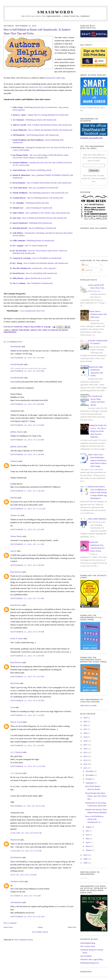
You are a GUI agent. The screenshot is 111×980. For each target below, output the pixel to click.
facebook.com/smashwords (91, 138)
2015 (86, 752)
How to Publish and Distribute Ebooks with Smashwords (50, 125)
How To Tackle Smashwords (36, 246)
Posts (85, 265)
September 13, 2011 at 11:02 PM (28, 766)
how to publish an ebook (55, 330)
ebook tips (36, 330)
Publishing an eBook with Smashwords (41, 120)
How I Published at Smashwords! (40, 283)
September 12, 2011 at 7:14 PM (27, 715)
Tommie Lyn (18, 208)
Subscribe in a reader (89, 705)
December (90, 771)
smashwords (10, 332)
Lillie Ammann (19, 240)
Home (40, 927)
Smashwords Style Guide (38, 87)
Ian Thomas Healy (20, 155)
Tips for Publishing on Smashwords (42, 228)
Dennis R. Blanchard (21, 175)
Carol (12, 707)
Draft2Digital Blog (88, 943)
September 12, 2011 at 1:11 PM (27, 544)
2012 (86, 764)
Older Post (72, 927)
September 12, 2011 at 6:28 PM (27, 700)
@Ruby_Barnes (17, 432)
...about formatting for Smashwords (38, 208)
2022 (86, 725)
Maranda (14, 498)
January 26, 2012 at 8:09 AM (26, 833)
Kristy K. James (19, 115)
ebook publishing (21, 330)
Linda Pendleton (19, 140)
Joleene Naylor (16, 536)
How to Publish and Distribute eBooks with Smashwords (46, 263)
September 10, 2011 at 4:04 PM (27, 404)
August (89, 827)
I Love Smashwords (28, 311)
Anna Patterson (19, 170)
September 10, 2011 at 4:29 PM (27, 425)
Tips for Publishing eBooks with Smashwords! (45, 198)
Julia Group (18, 107)
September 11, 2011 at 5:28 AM (27, 491)
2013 (86, 760)
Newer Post (8, 927)
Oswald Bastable (17, 364)
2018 (86, 741)
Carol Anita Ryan (20, 188)
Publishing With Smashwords (41, 223)
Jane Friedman (86, 956)
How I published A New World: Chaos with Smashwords (48, 213)
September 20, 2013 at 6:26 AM (27, 917)
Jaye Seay (17, 218)
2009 (86, 859)
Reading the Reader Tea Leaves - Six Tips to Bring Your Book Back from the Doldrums (97, 431)
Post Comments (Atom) (24, 940)
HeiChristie (15, 683)
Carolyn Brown (19, 198)
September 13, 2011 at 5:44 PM (27, 745)
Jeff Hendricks (19, 135)
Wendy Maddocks (20, 193)
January (89, 850)
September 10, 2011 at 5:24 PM (27, 440)
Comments (87, 270)
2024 (86, 718)
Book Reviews (16, 572)
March (88, 846)
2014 (86, 756)
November (90, 775)
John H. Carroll (19, 125)
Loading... (84, 878)
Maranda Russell (20, 228)
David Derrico (18, 273)
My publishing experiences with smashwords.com (49, 193)
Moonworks (15, 840)
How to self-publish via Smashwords (47, 258)
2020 (86, 733)
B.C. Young (17, 263)
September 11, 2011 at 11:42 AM (28, 509)
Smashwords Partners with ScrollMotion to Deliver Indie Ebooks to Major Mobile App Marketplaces (98, 492)
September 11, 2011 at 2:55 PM (27, 529)
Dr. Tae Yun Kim (19, 251)
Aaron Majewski (19, 130)
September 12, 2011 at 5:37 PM (27, 598)
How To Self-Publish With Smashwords (42, 273)
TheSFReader (16, 346)
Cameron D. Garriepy (22, 258)
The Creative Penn (88, 946)
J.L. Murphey (18, 203)
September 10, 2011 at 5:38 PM (27, 454)
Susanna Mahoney (20, 162)
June (88, 835)
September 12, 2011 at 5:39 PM (27, 632)
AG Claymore (18, 120)
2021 (86, 729)
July (87, 831)
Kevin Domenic (19, 183)
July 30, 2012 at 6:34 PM (23, 875)
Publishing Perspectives (90, 963)
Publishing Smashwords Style (37, 203)
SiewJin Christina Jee (22, 268)
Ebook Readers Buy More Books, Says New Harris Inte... (96, 796)
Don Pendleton (37, 140)
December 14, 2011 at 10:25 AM (27, 806)
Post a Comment (10, 923)
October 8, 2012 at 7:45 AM (25, 896)
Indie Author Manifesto (97, 519)
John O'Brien (18, 213)
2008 (86, 863)
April (88, 842)
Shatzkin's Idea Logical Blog (92, 959)
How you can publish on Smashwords (44, 188)
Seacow (13, 551)
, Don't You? (40, 311)
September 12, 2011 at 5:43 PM (27, 677)
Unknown (14, 461)
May (88, 839)
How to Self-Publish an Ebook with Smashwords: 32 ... (94, 819)
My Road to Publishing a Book (39, 170)
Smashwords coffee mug (55, 78)
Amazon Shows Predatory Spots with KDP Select (97, 314)
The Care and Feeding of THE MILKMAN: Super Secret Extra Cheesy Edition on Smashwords (40, 156)
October (89, 779)
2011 (86, 768)
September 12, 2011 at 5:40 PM (27, 656)
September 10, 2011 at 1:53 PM (27, 358)
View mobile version (40, 932)
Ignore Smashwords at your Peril (38, 278)
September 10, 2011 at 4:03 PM (27, 371)
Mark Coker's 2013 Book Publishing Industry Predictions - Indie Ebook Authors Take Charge (98, 460)
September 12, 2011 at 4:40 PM (27, 565)
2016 (86, 749)
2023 (86, 721)
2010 (86, 855)
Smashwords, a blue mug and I (44, 268)
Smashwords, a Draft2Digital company (68, 16)
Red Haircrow (18, 147)
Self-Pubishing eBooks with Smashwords (43, 135)
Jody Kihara (18, 233)
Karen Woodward (20, 223)
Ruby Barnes (18, 278)
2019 (86, 737)
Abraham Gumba (17, 881)
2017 (86, 745)
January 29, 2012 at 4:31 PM (26, 851)
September (90, 783)
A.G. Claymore (16, 752)
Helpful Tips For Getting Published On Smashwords (48, 115)
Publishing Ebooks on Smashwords (40, 240)
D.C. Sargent (18, 246)
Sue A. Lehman (19, 283)
